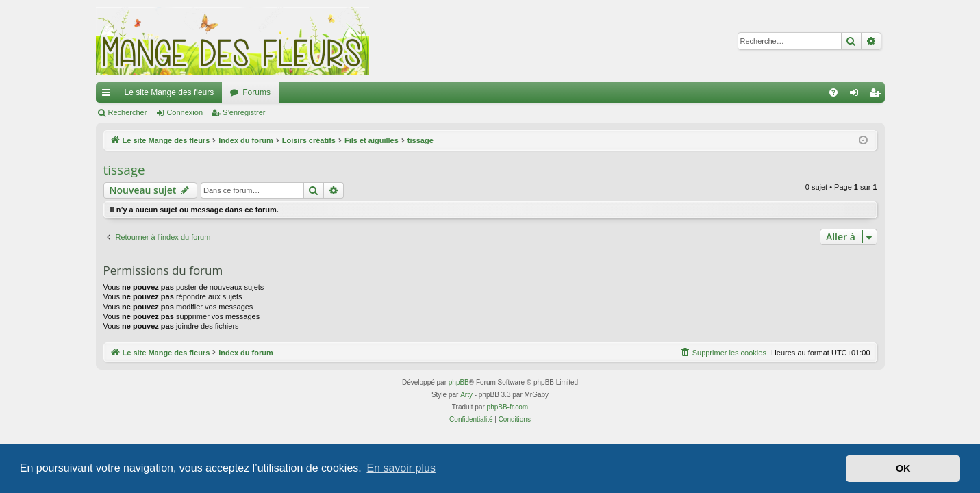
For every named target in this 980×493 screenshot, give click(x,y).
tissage (124, 170)
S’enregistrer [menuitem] (877, 95)
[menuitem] (833, 92)
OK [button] (903, 468)
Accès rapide (109, 95)
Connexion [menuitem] (856, 95)
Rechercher (128, 112)
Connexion (185, 112)
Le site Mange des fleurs (169, 92)
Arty (466, 395)
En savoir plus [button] (401, 468)
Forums (256, 92)
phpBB (459, 382)
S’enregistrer (244, 112)
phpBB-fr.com (508, 407)
